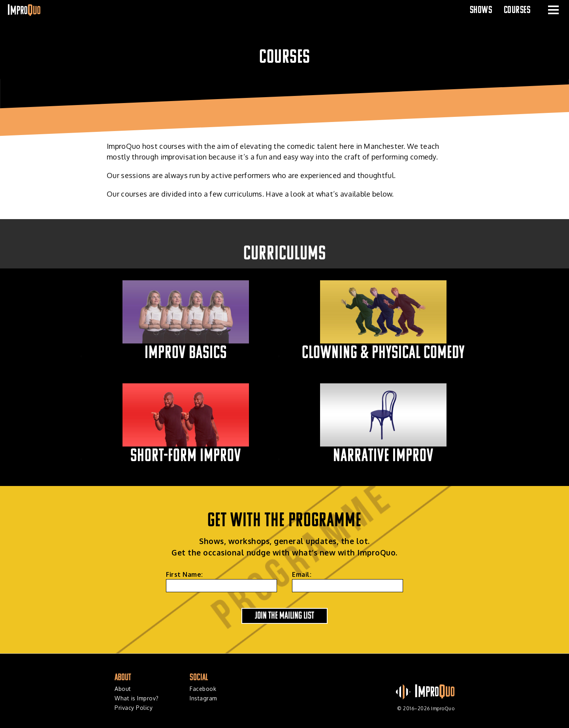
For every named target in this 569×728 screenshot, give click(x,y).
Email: (302, 574)
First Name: (185, 574)
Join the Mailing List (284, 615)
